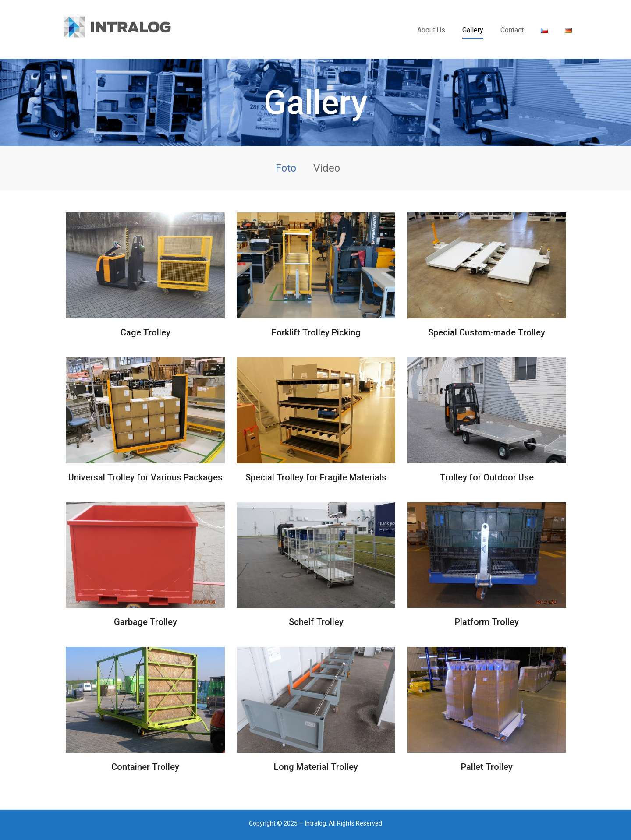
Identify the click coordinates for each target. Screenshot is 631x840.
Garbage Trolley (145, 622)
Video (327, 168)
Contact (512, 30)
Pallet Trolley (487, 767)
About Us (431, 30)
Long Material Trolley (316, 767)
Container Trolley (145, 767)
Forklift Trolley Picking (316, 332)
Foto (286, 168)
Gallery (473, 30)
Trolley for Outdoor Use (487, 477)
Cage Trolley (145, 332)
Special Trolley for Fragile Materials (316, 477)
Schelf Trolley (316, 622)
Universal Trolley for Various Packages (145, 477)
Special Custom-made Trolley (487, 332)
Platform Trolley (487, 622)
